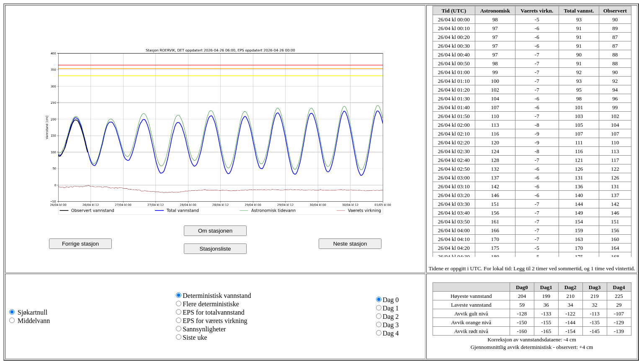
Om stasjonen (215, 231)
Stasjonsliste (215, 249)
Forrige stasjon (80, 244)
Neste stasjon (350, 244)
